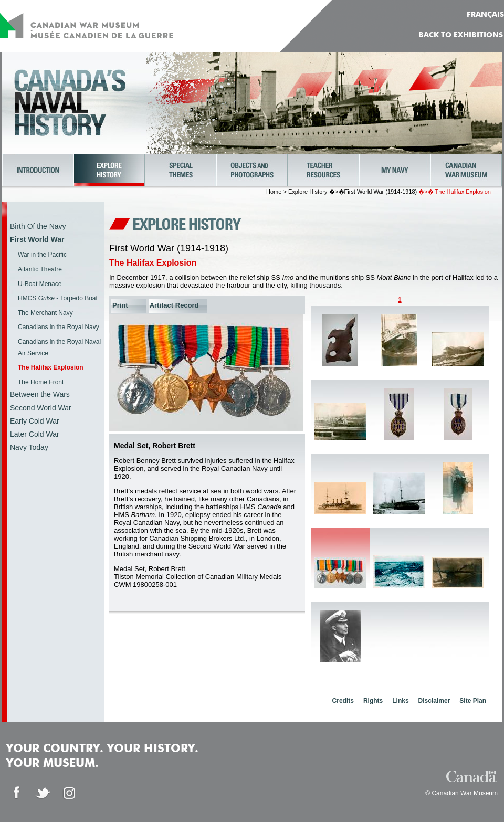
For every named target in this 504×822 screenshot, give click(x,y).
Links (400, 701)
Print (120, 305)
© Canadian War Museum (461, 793)
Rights (373, 701)
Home (274, 192)
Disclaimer (434, 701)
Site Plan (473, 701)
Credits (343, 701)
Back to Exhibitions (461, 35)
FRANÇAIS (485, 15)
